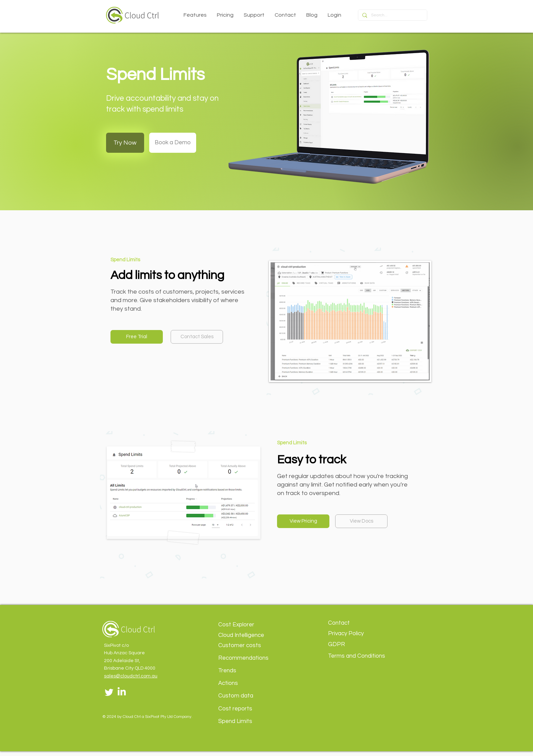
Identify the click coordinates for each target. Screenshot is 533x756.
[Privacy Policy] (360, 634)
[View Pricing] (303, 521)
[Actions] (251, 683)
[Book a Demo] (173, 143)
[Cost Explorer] (251, 625)
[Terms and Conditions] (360, 656)
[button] (195, 15)
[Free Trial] (137, 337)
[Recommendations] (251, 658)
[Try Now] (125, 143)
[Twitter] (109, 692)
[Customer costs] (251, 646)
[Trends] (251, 671)
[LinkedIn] (122, 692)
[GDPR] (360, 645)
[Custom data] (251, 696)
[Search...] (392, 15)
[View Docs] (361, 521)
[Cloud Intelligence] (251, 635)
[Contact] (360, 623)
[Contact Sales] (197, 337)
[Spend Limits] (251, 721)
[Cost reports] (251, 709)
